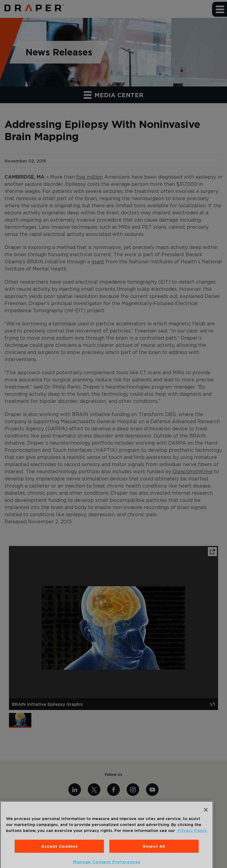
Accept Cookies (59, 853)
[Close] (206, 817)
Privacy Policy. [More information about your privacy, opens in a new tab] (192, 838)
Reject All (154, 853)
